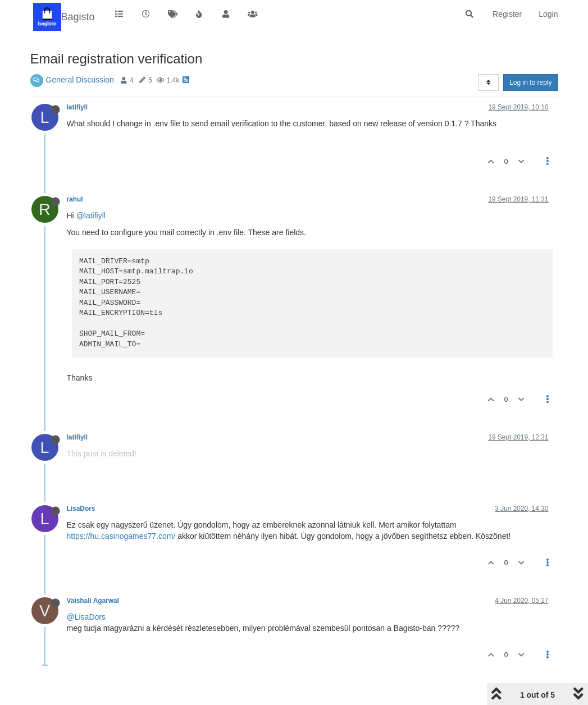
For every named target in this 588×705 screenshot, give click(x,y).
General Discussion (80, 80)
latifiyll (78, 107)
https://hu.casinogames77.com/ (121, 536)
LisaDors (81, 509)
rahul (75, 199)
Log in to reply (530, 83)
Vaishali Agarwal (93, 601)
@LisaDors (86, 617)
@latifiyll (91, 216)
